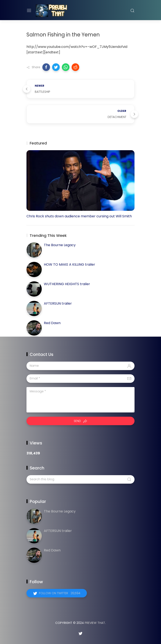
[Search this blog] (80, 479)
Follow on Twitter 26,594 (60, 593)
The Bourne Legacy (60, 245)
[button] (46, 67)
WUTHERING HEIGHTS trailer (67, 284)
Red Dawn (52, 323)
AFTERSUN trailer (58, 303)
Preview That (95, 623)
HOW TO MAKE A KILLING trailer (69, 264)
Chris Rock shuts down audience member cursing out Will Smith (79, 216)
